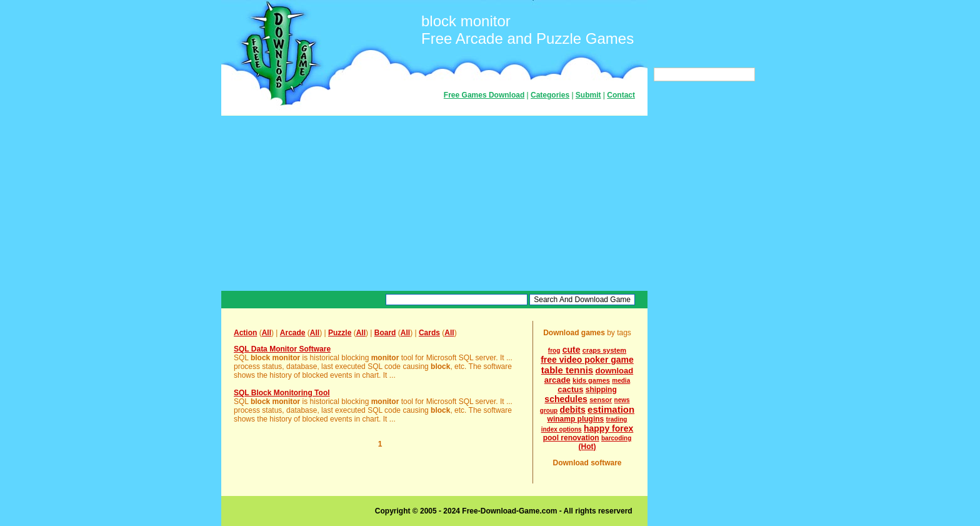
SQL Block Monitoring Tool (282, 393)
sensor (601, 400)
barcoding (616, 438)
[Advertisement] (434, 203)
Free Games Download (484, 95)
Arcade (293, 333)
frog (554, 351)
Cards (429, 333)
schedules (566, 399)
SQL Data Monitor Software (282, 349)
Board (385, 333)
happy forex (608, 428)
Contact (621, 95)
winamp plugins (576, 419)
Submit (588, 95)
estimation (611, 409)
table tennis (567, 370)
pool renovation (571, 438)
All (267, 333)
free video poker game (587, 360)
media (621, 381)
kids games (591, 380)
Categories (550, 95)
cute (572, 350)
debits (573, 410)
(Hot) (587, 447)
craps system (604, 350)
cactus (570, 389)
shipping (601, 390)
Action (245, 333)
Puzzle (340, 333)
